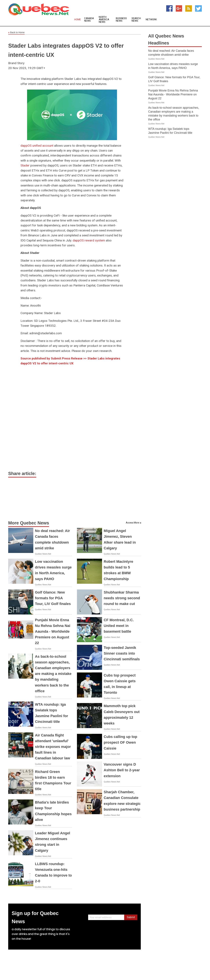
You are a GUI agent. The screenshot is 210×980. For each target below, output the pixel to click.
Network (151, 20)
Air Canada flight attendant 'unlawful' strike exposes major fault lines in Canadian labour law (53, 747)
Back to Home (16, 33)
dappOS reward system (89, 240)
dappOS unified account (37, 146)
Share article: (22, 474)
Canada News (89, 20)
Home (78, 20)
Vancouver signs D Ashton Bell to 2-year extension (122, 770)
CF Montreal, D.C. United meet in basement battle (119, 626)
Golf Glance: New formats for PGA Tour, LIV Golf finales (53, 598)
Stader (25, 165)
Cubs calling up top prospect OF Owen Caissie (120, 742)
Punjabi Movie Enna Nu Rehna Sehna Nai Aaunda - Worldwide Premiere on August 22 (53, 632)
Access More (133, 523)
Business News (121, 20)
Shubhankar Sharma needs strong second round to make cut (122, 598)
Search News (136, 20)
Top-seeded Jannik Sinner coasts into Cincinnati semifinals (122, 653)
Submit (131, 917)
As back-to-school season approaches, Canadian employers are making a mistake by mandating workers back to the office (53, 674)
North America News (104, 20)
